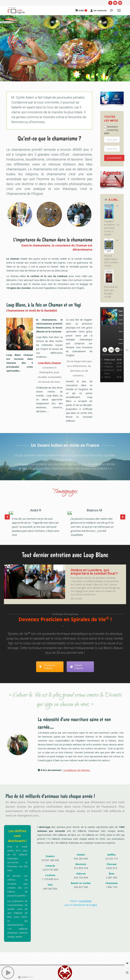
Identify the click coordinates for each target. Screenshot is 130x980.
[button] (123, 517)
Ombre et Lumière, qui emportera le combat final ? (94, 572)
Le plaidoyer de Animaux (77, 770)
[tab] (63, 626)
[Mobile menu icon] (119, 10)
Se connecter (99, 10)
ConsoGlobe (85, 901)
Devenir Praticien (77, 667)
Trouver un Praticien (47, 667)
